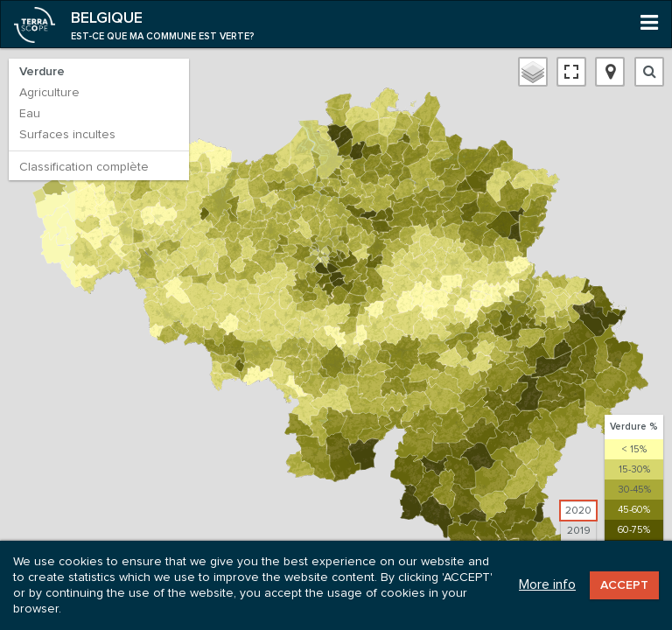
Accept (624, 585)
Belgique (107, 18)
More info (547, 584)
